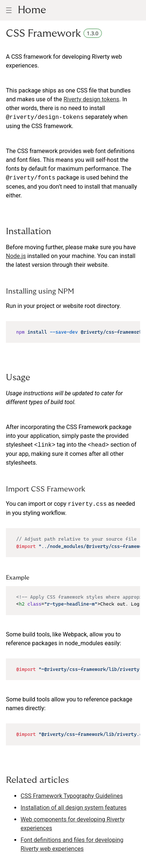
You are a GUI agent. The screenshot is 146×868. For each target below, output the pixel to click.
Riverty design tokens (92, 99)
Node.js (16, 256)
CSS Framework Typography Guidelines (72, 796)
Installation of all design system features (74, 808)
